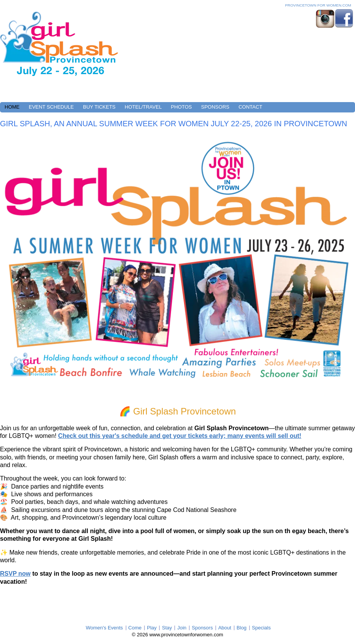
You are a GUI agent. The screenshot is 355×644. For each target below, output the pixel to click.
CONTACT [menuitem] (250, 107)
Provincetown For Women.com (318, 5)
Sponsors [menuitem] (202, 628)
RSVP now (15, 574)
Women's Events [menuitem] (104, 628)
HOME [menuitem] (12, 107)
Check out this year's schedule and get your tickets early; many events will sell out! (180, 436)
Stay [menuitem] (167, 628)
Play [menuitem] (152, 628)
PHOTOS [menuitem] (182, 107)
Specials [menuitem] (261, 628)
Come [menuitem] (135, 628)
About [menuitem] (225, 628)
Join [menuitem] (182, 628)
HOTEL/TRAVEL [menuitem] (143, 107)
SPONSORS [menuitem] (215, 107)
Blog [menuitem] (242, 628)
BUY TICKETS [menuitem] (99, 107)
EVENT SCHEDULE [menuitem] (51, 107)
